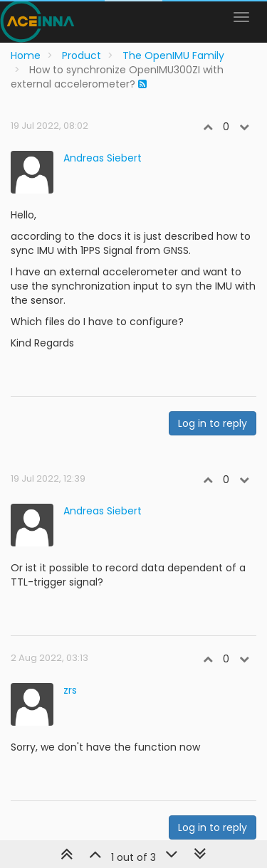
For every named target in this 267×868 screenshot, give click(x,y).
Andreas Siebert (103, 158)
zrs (70, 690)
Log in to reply (213, 423)
